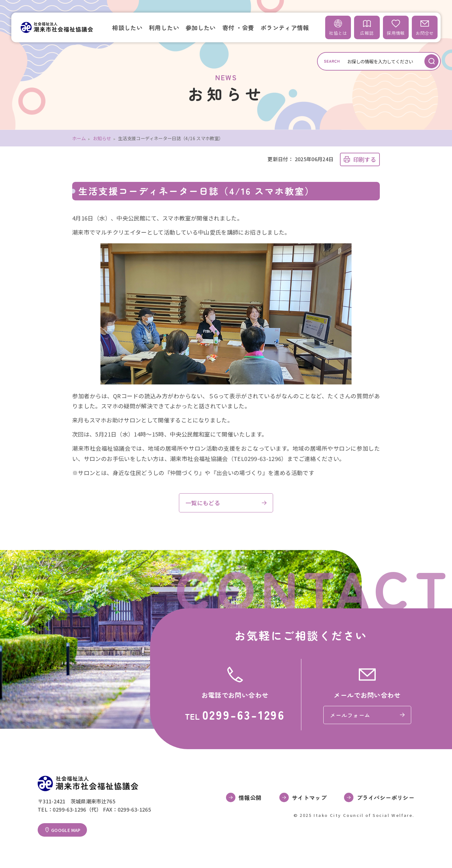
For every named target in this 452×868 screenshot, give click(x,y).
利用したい (164, 27)
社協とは (338, 27)
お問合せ (425, 27)
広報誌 (367, 27)
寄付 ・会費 (238, 27)
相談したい (127, 27)
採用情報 (396, 27)
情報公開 (250, 797)
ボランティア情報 (285, 27)
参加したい (201, 27)
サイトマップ (309, 797)
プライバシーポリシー (385, 797)
